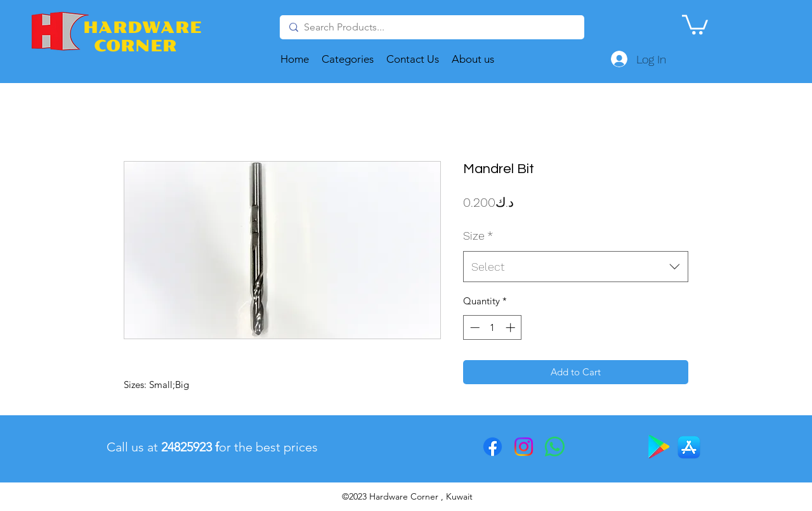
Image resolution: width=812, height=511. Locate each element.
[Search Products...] (431, 27)
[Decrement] (474, 327)
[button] (695, 23)
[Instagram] (524, 447)
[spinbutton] (493, 327)
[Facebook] (493, 447)
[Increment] (512, 327)
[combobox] (576, 267)
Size (478, 236)
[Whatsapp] (555, 447)
